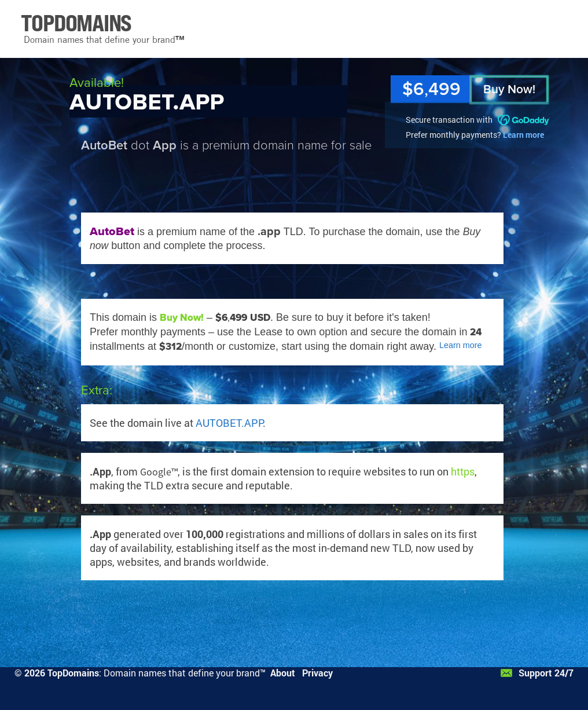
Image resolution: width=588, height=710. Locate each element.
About (283, 673)
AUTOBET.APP (229, 423)
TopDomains (73, 673)
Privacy (317, 673)
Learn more (523, 135)
